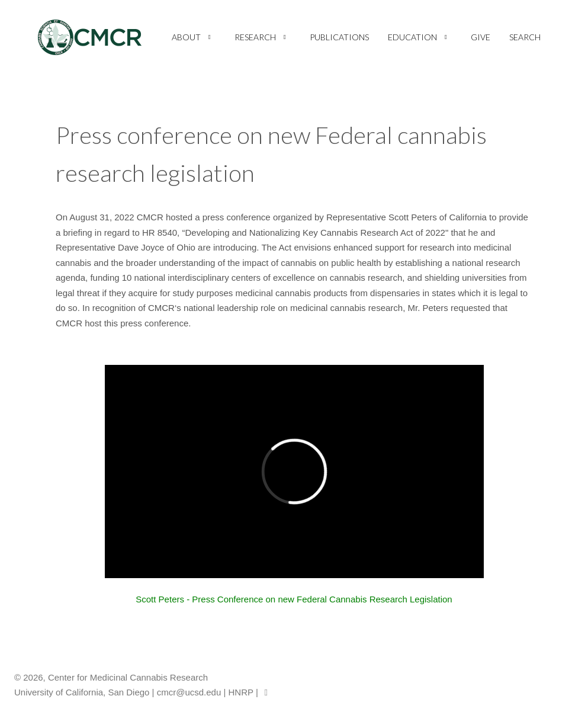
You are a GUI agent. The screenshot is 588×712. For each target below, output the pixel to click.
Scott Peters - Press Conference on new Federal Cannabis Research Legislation (294, 599)
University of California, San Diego (82, 692)
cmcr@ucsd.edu (189, 692)
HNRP (241, 692)
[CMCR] (90, 37)
